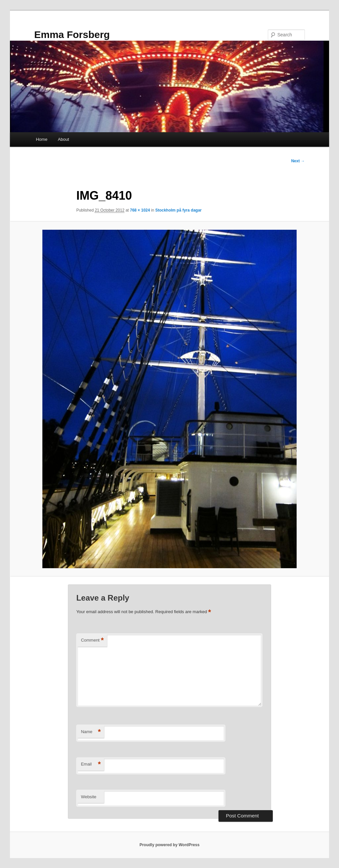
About (64, 139)
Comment (92, 640)
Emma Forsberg (72, 35)
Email (91, 764)
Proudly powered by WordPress (169, 845)
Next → (298, 161)
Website (89, 797)
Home (42, 139)
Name (91, 732)
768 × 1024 (140, 210)
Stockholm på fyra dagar (178, 210)
